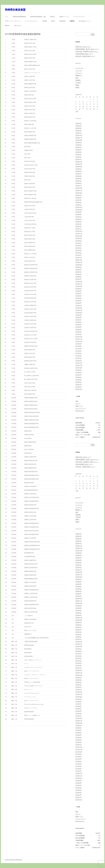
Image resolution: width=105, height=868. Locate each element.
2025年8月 (78, 145)
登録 (77, 401)
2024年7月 (78, 174)
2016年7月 (78, 375)
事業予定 (53, 17)
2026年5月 (78, 123)
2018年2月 (78, 332)
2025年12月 (79, 135)
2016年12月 (79, 363)
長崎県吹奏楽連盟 (15, 10)
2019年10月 (79, 286)
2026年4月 (78, 126)
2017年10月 (79, 341)
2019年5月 (78, 298)
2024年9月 (78, 169)
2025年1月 (78, 159)
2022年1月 (78, 229)
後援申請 (7, 26)
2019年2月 (78, 303)
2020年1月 (78, 279)
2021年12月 (79, 231)
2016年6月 (78, 377)
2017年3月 (78, 358)
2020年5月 (78, 269)
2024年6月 (78, 176)
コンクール (79, 71)
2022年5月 (78, 219)
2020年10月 (79, 265)
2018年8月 (78, 317)
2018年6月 (78, 322)
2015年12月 (79, 389)
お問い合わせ (18, 26)
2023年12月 (79, 188)
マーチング (79, 73)
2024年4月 (78, 178)
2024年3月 (78, 181)
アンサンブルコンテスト (31, 21)
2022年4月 (78, 221)
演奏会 (77, 85)
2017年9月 (78, 344)
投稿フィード (79, 406)
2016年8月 (78, 372)
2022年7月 (78, 217)
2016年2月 (78, 384)
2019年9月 (78, 289)
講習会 (53, 21)
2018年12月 (79, 308)
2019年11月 (79, 284)
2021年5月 (78, 248)
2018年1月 (78, 334)
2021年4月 (78, 250)
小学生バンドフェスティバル (13, 21)
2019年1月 (78, 305)
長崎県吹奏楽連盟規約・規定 (38, 17)
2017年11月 (79, 339)
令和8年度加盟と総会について (84, 54)
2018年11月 (79, 310)
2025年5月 (78, 152)
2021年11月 (79, 233)
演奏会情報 (62, 21)
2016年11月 (79, 365)
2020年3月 (78, 274)
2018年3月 (78, 329)
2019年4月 (78, 301)
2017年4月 (78, 356)
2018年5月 (78, 325)
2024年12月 (79, 162)
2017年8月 (78, 346)
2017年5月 (78, 353)
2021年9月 (78, 238)
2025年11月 (79, 138)
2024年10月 (79, 166)
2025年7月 (78, 147)
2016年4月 (78, 380)
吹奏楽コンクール (64, 17)
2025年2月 (78, 157)
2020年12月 (79, 260)
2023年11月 (79, 190)
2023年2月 (78, 205)
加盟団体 (72, 21)
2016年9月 (78, 370)
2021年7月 (78, 243)
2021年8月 (78, 241)
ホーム (7, 17)
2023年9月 (78, 195)
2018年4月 (78, 327)
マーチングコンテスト (79, 17)
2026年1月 (78, 133)
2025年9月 (78, 142)
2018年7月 (78, 320)
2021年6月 (78, 245)
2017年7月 (78, 348)
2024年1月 (78, 186)
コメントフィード (81, 408)
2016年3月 (78, 382)
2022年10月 (79, 210)
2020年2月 (78, 277)
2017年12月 (79, 336)
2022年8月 (78, 214)
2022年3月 (78, 224)
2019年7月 (78, 293)
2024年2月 (78, 183)
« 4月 (77, 111)
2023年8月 (78, 198)
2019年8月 (78, 291)
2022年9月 (78, 212)
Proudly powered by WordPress (13, 860)
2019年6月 (78, 296)
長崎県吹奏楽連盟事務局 (19, 17)
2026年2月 (78, 130)
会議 (77, 78)
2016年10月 (79, 368)
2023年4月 (78, 202)
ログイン (78, 404)
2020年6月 (78, 267)
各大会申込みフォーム (85, 21)
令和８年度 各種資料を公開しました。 (87, 51)
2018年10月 (79, 313)
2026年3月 (78, 128)
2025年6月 (78, 150)
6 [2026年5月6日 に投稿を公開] (83, 102)
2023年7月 (78, 200)
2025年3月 (78, 154)
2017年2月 (78, 360)
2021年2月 (78, 255)
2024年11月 (79, 164)
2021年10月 (79, 236)
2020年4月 (78, 272)
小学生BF (78, 83)
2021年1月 (78, 257)
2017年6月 (78, 351)
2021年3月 (78, 253)
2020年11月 (79, 262)
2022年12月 (79, 207)
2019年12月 (79, 281)
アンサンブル (79, 68)
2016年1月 (78, 387)
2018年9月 (78, 315)
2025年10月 (79, 140)
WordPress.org (80, 411)
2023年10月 (79, 193)
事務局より (79, 75)
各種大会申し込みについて (83, 47)
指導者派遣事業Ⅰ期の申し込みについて (87, 49)
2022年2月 (78, 226)
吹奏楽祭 (45, 21)
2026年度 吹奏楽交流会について (85, 56)
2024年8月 (78, 171)
